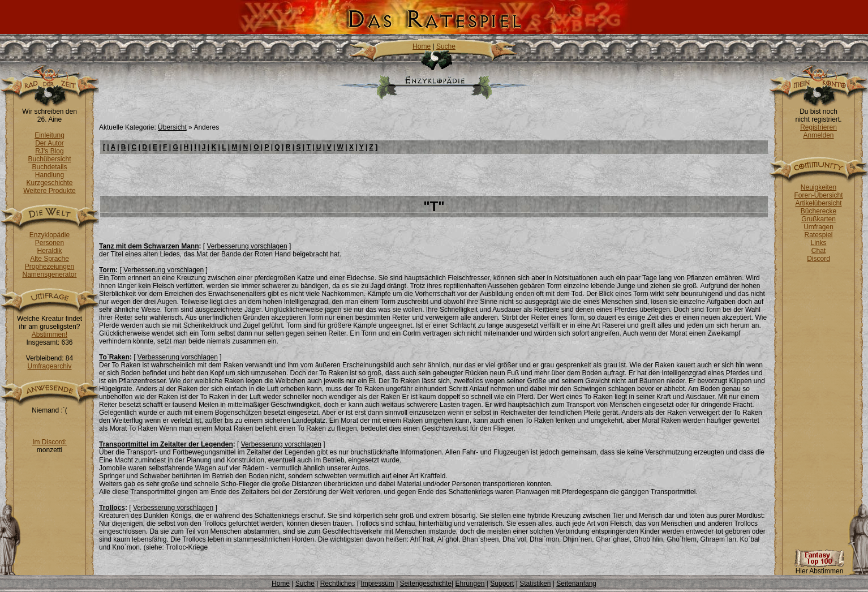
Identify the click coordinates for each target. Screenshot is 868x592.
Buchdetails (49, 167)
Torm (107, 270)
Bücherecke (818, 211)
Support (502, 584)
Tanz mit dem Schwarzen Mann (149, 246)
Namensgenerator (49, 274)
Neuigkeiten (818, 187)
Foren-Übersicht (818, 195)
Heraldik (49, 251)
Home (422, 46)
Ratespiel (818, 235)
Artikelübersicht (818, 203)
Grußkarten (818, 219)
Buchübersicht (49, 159)
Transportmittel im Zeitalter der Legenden (166, 444)
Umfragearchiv (49, 366)
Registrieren (818, 127)
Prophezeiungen (50, 267)
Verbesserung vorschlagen (247, 246)
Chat (818, 251)
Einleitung (50, 135)
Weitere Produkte (50, 191)
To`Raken (114, 357)
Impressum (377, 584)
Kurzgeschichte (49, 183)
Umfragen (818, 227)
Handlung (50, 175)
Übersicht (172, 127)
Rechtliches (338, 584)
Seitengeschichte (426, 584)
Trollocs (112, 508)
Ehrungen (470, 584)
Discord (818, 259)
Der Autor (50, 143)
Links (818, 243)
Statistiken (535, 584)
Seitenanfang (576, 584)
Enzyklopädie (50, 235)
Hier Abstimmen (819, 568)
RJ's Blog (49, 151)
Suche (446, 46)
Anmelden (818, 135)
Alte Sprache (50, 259)
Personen (50, 243)
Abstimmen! (50, 334)
